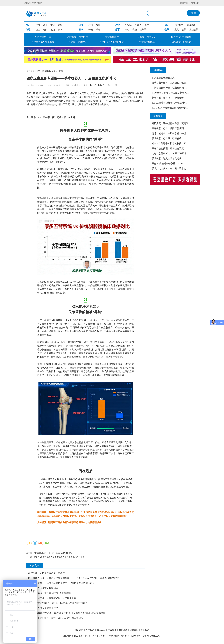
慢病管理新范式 (147, 42)
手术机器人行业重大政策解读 (43, 589)
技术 (60, 30)
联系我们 (150, 631)
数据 (98, 25)
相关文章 (36, 566)
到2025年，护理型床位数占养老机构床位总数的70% (169, 93)
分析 (91, 30)
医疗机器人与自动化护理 (112, 42)
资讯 (28, 25)
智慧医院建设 (112, 37)
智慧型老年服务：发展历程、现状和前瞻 (169, 83)
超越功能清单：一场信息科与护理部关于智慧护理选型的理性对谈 (62, 584)
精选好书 (179, 25)
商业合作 (99, 631)
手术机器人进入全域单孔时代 (43, 609)
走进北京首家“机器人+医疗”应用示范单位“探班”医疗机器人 (58, 604)
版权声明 (137, 631)
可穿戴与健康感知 (77, 42)
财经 (60, 25)
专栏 (127, 30)
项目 (53, 30)
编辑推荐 (160, 70)
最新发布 (160, 116)
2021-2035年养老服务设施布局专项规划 (169, 108)
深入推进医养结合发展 (163, 78)
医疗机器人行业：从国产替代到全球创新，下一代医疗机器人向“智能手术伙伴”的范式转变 (74, 579)
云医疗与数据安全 (147, 37)
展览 (177, 30)
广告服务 (112, 631)
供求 (147, 25)
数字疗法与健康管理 (181, 37)
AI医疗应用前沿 (43, 37)
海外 (45, 30)
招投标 (128, 25)
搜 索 (193, 13)
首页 (38, 71)
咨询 (81, 30)
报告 (98, 30)
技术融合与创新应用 (181, 42)
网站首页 (194, 3)
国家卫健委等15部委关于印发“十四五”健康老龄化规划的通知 (169, 103)
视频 (135, 30)
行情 (91, 25)
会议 (184, 30)
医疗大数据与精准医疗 (43, 42)
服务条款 (125, 631)
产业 (117, 25)
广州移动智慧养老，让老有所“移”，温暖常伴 (169, 88)
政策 (38, 25)
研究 (81, 25)
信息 (28, 30)
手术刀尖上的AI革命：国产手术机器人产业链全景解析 (56, 619)
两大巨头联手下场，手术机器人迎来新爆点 (53, 553)
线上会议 (194, 30)
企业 (38, 30)
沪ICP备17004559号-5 (152, 637)
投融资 (138, 25)
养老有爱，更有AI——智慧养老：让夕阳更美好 (169, 98)
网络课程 (191, 25)
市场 (53, 25)
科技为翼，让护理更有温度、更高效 (47, 574)
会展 (167, 30)
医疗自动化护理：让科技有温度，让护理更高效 (53, 599)
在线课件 (144, 30)
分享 (117, 30)
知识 (167, 25)
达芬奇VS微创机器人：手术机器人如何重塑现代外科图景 (60, 557)
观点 (45, 25)
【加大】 (99, 85)
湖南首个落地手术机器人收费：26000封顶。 (51, 594)
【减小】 (107, 85)
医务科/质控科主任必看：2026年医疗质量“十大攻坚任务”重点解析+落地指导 (67, 614)
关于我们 (87, 631)
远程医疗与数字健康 (77, 37)
